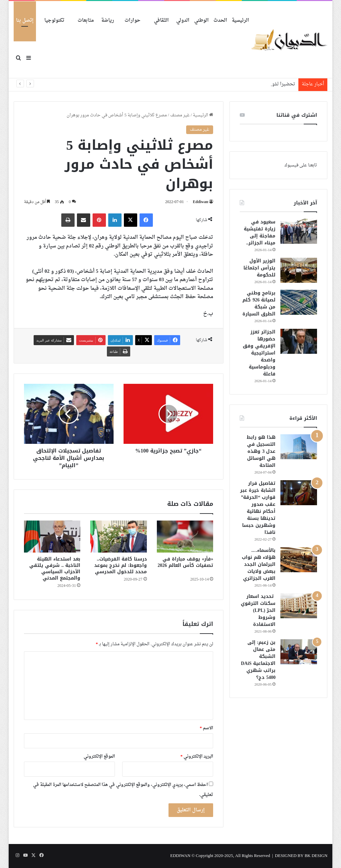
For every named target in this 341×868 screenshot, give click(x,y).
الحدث (220, 21)
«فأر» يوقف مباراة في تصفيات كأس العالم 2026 (185, 565)
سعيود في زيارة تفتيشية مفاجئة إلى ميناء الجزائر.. (260, 232)
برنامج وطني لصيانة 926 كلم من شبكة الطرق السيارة (259, 303)
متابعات (86, 21)
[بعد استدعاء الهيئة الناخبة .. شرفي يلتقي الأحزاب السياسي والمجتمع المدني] (52, 537)
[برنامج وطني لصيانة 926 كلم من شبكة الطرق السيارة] (299, 302)
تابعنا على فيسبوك (301, 165)
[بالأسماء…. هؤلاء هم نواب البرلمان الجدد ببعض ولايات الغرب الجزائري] (299, 560)
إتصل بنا (25, 21)
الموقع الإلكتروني (99, 756)
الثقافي (161, 21)
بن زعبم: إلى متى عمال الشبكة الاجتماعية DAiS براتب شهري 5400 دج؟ (258, 660)
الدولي (183, 21)
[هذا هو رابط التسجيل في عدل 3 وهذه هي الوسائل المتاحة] (299, 447)
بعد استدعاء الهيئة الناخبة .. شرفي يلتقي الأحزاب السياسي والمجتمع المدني (55, 569)
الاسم (207, 728)
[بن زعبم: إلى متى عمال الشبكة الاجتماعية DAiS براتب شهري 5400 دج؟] (299, 652)
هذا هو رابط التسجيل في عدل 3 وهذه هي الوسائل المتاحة (261, 451)
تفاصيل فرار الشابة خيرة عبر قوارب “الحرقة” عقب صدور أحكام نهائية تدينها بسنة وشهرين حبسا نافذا (258, 508)
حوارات (133, 21)
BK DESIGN (316, 856)
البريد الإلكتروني (197, 756)
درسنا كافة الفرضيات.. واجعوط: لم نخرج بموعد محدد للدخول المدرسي (121, 565)
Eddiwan (200, 202)
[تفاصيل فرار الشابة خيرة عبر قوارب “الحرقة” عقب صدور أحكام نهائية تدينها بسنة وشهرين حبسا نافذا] (299, 493)
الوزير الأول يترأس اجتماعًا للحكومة (259, 268)
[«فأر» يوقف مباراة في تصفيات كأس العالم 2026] (185, 537)
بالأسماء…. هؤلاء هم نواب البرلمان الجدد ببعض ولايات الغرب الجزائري (259, 564)
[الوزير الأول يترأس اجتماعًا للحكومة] (299, 270)
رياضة (108, 21)
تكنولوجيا (54, 21)
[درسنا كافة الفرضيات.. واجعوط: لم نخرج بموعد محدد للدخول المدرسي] (119, 537)
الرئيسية (240, 21)
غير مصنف (180, 115)
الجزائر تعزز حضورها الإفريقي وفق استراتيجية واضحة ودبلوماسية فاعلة (259, 353)
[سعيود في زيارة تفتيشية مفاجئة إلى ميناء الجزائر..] (299, 231)
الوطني (201, 21)
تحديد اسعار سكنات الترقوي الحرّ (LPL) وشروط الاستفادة (258, 610)
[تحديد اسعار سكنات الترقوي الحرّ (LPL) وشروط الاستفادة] (299, 606)
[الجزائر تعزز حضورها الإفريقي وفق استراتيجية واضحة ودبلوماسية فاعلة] (299, 341)
